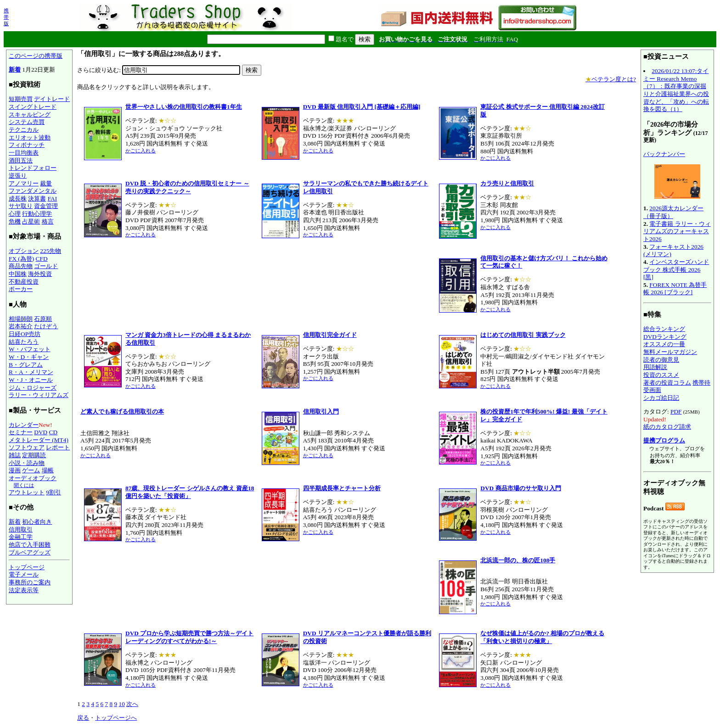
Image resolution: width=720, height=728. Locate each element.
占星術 (31, 221)
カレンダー (24, 425)
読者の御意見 (661, 360)
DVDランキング (665, 337)
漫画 (15, 470)
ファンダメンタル (33, 191)
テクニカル (24, 130)
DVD (41, 432)
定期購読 (34, 455)
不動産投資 (24, 282)
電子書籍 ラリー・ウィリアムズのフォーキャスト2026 (677, 231)
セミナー (21, 432)
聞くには (24, 485)
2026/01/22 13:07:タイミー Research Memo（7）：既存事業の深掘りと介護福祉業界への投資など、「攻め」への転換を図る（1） (676, 90)
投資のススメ (661, 375)
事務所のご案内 (30, 582)
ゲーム (31, 470)
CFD (42, 259)
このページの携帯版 (36, 56)
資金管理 (46, 206)
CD (53, 432)
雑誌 (15, 455)
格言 (48, 221)
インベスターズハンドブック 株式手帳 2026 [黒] (676, 269)
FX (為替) (21, 259)
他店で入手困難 (30, 545)
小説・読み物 (27, 463)
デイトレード (52, 99)
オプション (24, 251)
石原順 (43, 319)
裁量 (46, 183)
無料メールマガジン (670, 352)
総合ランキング (664, 329)
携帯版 (6, 17)
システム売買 (27, 122)
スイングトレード (33, 107)
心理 (15, 214)
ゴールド (46, 266)
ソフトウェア (27, 447)
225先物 (51, 251)
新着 (15, 70)
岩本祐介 (21, 326)
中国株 (18, 274)
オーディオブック (33, 478)
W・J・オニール (31, 380)
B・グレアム (26, 365)
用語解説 (655, 367)
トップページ (27, 567)
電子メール (24, 574)
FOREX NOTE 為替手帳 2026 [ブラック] (675, 289)
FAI (53, 199)
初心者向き (37, 522)
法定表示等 (24, 590)
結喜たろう (24, 342)
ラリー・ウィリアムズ (39, 395)
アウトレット (27, 492)
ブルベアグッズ (30, 552)
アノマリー (24, 183)
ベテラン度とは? (611, 79)
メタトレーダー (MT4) (39, 440)
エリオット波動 (30, 137)
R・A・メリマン (31, 372)
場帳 (48, 470)
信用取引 (21, 529)
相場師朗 (21, 319)
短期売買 (21, 99)
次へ (132, 704)
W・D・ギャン (29, 357)
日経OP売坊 (25, 334)
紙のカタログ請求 (667, 427)
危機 (15, 221)
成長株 (18, 199)
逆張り (18, 176)
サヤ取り (21, 206)
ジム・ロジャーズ (33, 388)
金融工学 (21, 537)
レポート (58, 447)
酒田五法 (21, 160)
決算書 (37, 199)
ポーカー (21, 289)
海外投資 (40, 274)
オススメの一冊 (664, 344)
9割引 (53, 492)
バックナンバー (664, 154)
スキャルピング (30, 115)
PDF (676, 412)
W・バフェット (30, 349)
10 (121, 704)
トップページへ (116, 718)
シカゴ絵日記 (661, 398)
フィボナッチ (27, 145)
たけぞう (46, 326)
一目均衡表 (24, 153)
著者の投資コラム (667, 383)
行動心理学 (37, 214)
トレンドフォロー (33, 168)
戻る (83, 718)
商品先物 (21, 266)
